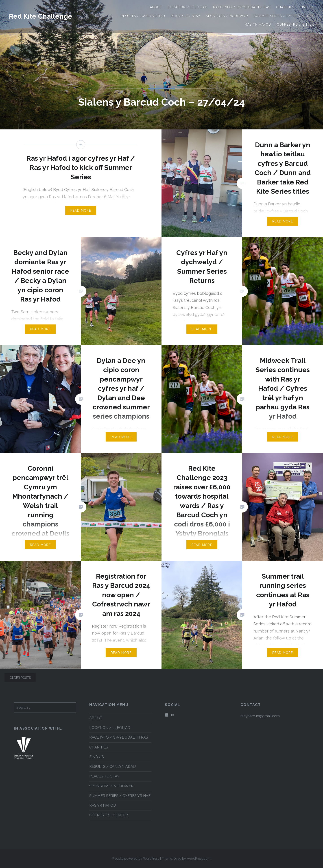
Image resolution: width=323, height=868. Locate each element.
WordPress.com (199, 859)
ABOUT (156, 7)
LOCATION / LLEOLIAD (188, 7)
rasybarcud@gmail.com (260, 716)
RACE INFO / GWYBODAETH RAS (242, 7)
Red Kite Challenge (41, 16)
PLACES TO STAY (186, 16)
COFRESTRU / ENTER (295, 24)
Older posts (20, 678)
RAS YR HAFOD (258, 24)
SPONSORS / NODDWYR (227, 16)
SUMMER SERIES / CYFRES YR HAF (284, 16)
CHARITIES (285, 7)
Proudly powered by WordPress (136, 859)
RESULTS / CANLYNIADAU (143, 16)
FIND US (307, 7)
